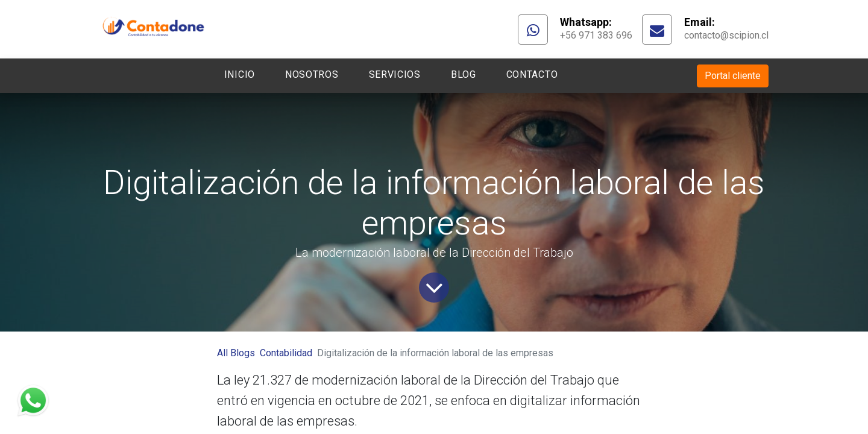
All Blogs (236, 353)
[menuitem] (240, 76)
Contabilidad (286, 353)
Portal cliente (733, 76)
